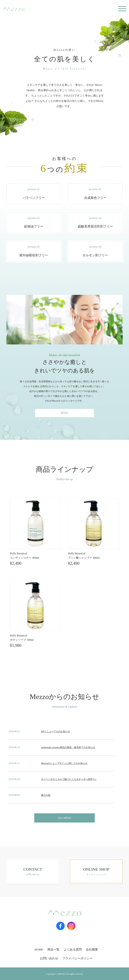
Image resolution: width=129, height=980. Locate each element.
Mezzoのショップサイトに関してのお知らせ (64, 763)
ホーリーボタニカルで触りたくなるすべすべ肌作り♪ (69, 779)
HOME (39, 950)
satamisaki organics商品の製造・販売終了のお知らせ (68, 747)
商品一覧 (53, 950)
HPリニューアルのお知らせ (55, 731)
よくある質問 (73, 950)
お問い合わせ (49, 958)
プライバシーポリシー (77, 958)
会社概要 (92, 950)
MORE (64, 413)
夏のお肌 (46, 795)
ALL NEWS (64, 818)
